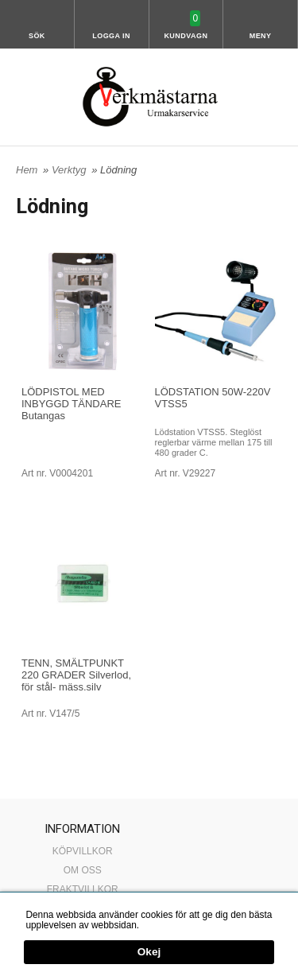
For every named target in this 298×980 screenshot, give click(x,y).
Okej (149, 953)
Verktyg (70, 170)
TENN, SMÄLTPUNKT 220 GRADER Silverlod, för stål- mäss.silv (76, 675)
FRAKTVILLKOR (83, 889)
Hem (27, 170)
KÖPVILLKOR (83, 851)
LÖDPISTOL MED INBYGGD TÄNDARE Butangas (71, 404)
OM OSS (83, 870)
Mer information (174, 925)
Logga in (111, 36)
